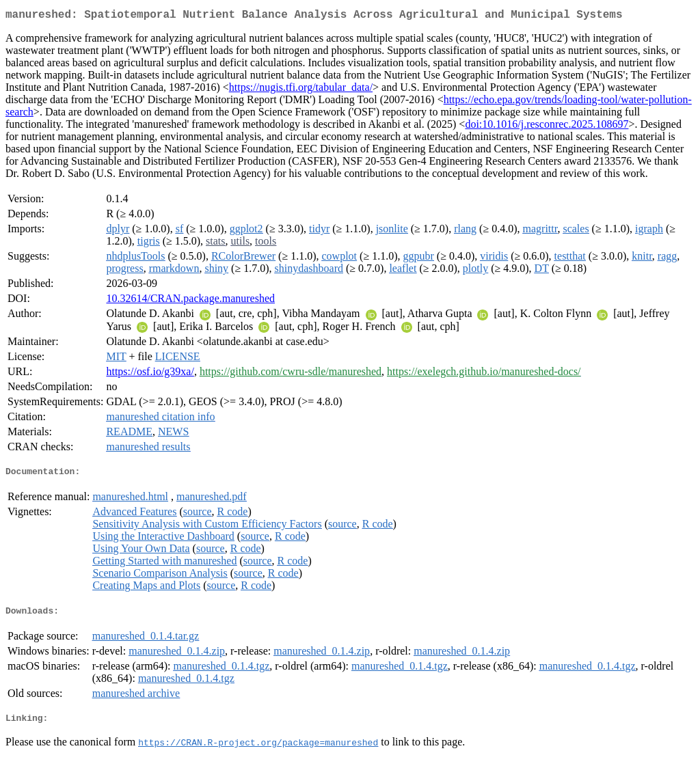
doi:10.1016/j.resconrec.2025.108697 (547, 127)
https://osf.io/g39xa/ (150, 374)
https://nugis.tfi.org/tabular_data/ (301, 90)
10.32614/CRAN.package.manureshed (190, 301)
